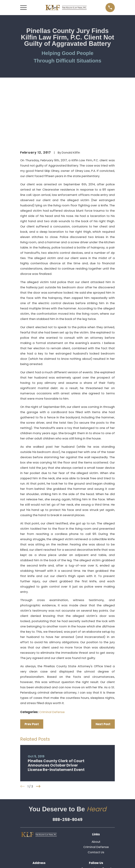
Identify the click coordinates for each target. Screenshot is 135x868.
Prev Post (32, 665)
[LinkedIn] (96, 811)
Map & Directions (39, 827)
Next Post (103, 665)
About (96, 783)
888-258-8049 (67, 761)
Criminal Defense (52, 653)
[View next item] (38, 728)
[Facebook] (103, 811)
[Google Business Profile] (99, 818)
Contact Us (96, 794)
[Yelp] (83, 811)
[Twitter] (89, 811)
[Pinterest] (93, 818)
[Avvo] (109, 811)
